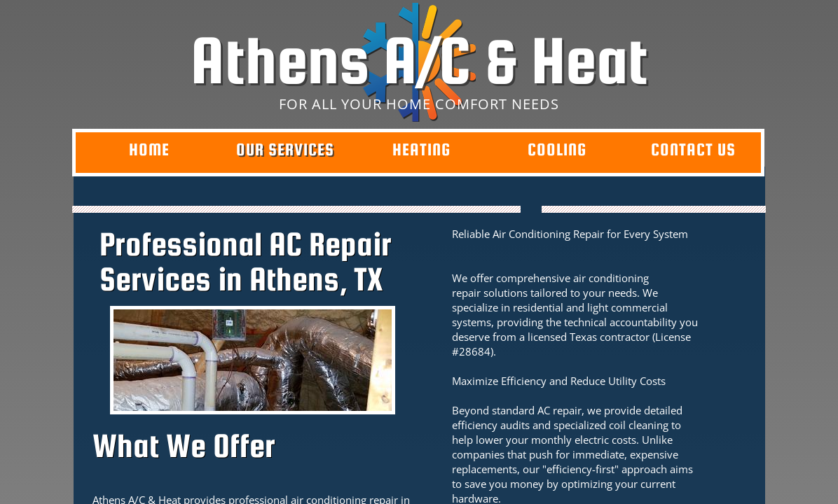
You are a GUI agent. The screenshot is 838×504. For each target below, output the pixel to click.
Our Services (285, 149)
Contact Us (693, 149)
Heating (421, 149)
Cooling (557, 149)
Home (149, 149)
